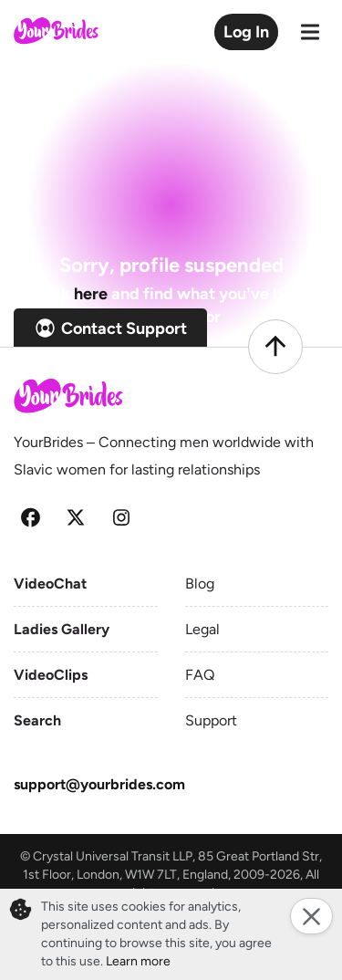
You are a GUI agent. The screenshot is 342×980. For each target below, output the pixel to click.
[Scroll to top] (275, 347)
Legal (202, 629)
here (91, 294)
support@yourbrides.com (99, 784)
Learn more (138, 961)
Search (37, 720)
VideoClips (51, 675)
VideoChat (50, 584)
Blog (200, 584)
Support (211, 720)
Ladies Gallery (62, 629)
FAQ (200, 675)
